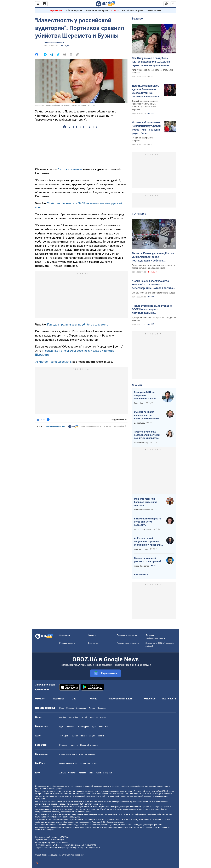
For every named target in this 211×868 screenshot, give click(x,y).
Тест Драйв (64, 736)
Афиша (62, 773)
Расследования (116, 699)
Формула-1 (101, 717)
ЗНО (101, 727)
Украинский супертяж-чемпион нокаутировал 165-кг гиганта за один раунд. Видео (146, 128)
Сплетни (72, 773)
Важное (137, 18)
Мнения (137, 385)
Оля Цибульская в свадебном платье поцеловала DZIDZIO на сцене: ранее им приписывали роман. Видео (151, 62)
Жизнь (93, 699)
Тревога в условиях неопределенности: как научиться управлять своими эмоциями (147, 435)
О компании (65, 635)
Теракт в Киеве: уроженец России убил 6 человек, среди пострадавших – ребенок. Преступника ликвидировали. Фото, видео (153, 257)
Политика (59, 699)
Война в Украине (74, 10)
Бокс (92, 717)
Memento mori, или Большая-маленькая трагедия (146, 502)
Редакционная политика (55, 426)
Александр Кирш (141, 549)
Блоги (129, 699)
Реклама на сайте (67, 643)
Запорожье (81, 708)
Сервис (101, 736)
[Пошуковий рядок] (173, 4)
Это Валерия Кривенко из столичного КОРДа (154, 293)
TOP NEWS (139, 214)
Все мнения (140, 575)
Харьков (70, 708)
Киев (62, 708)
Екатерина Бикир (141, 443)
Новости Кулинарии (89, 745)
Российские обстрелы (133, 10)
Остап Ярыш (139, 403)
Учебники (70, 727)
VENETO (115, 10)
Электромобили (79, 736)
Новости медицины (68, 764)
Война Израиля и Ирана (96, 10)
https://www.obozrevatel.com (132, 786)
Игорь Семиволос (142, 566)
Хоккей (84, 717)
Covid (95, 764)
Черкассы (102, 708)
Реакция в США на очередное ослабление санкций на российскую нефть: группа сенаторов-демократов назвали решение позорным (146, 396)
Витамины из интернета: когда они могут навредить (148, 522)
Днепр (92, 708)
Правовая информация (127, 635)
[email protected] (69, 848)
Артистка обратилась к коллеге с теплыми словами (152, 71)
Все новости (169, 699)
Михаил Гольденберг (143, 530)
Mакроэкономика (87, 754)
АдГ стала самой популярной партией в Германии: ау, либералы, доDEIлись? (148, 542)
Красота (82, 773)
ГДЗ (61, 727)
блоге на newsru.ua (70, 169)
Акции (92, 736)
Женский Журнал (104, 773)
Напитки (74, 745)
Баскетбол (73, 717)
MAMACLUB (85, 764)
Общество (150, 699)
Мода (91, 773)
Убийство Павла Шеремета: (53, 362)
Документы (93, 643)
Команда (92, 635)
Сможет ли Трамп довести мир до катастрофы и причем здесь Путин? (146, 415)
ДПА (94, 727)
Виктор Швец (139, 423)
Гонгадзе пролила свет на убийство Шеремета (78, 325)
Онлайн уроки (83, 727)
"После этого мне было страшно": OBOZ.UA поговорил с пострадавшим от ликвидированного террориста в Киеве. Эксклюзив (153, 309)
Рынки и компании (68, 754)
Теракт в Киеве (154, 10)
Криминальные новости (54, 42)
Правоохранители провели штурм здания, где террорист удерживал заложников (154, 267)
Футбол (63, 717)
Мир (74, 699)
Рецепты (63, 745)
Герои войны (56, 10)
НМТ (107, 727)
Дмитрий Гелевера (142, 510)
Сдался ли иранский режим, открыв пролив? (148, 560)
